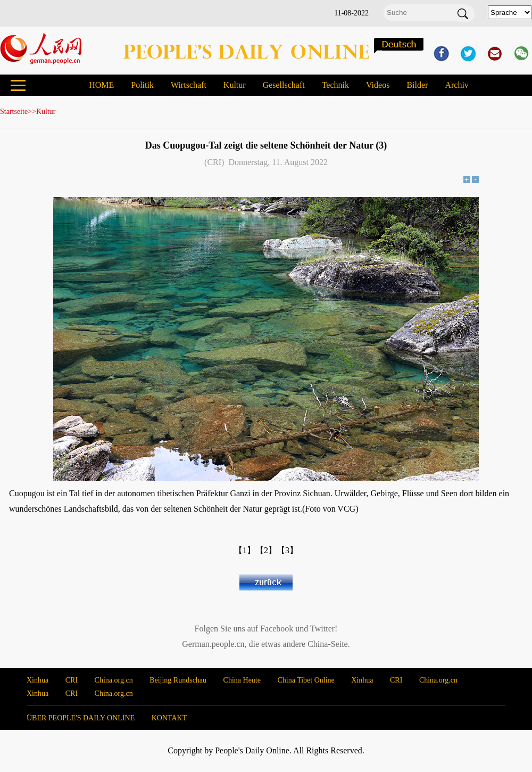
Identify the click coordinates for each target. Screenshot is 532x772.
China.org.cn (114, 680)
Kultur (235, 85)
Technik (335, 85)
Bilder (417, 85)
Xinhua (38, 680)
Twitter (322, 629)
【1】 (245, 550)
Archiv (456, 85)
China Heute (242, 680)
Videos (378, 85)
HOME (101, 85)
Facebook (277, 629)
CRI (72, 680)
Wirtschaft (189, 85)
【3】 (287, 550)
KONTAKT (169, 718)
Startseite (14, 112)
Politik (142, 85)
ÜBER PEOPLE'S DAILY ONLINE (81, 718)
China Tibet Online (306, 680)
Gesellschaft (284, 85)
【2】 (266, 550)
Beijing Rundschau (178, 680)
